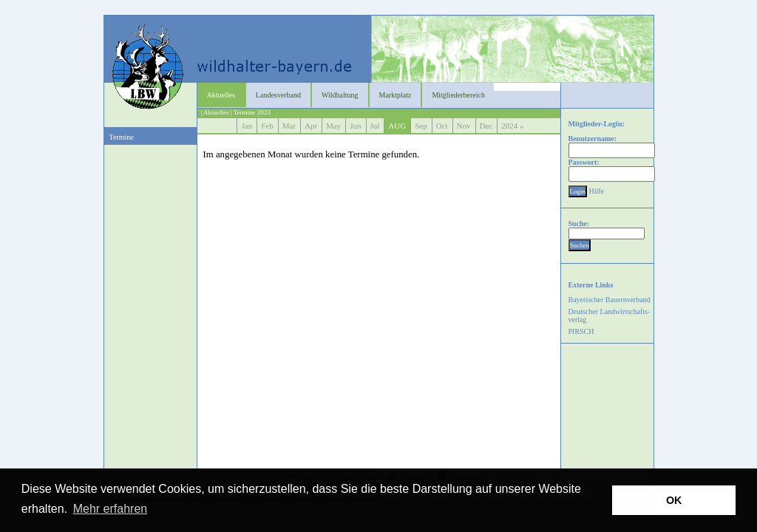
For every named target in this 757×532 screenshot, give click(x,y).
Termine (122, 137)
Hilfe (597, 191)
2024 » (513, 126)
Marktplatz (396, 95)
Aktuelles (221, 95)
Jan (247, 126)
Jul (375, 126)
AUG (397, 126)
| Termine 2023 (251, 112)
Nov (464, 126)
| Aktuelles (215, 112)
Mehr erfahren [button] (111, 509)
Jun (355, 126)
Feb (267, 126)
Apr (311, 126)
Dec (486, 126)
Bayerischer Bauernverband (610, 300)
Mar (289, 126)
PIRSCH (581, 331)
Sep (421, 126)
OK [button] (674, 500)
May (333, 126)
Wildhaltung (340, 95)
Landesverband (278, 95)
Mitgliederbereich (458, 95)
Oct (442, 126)
